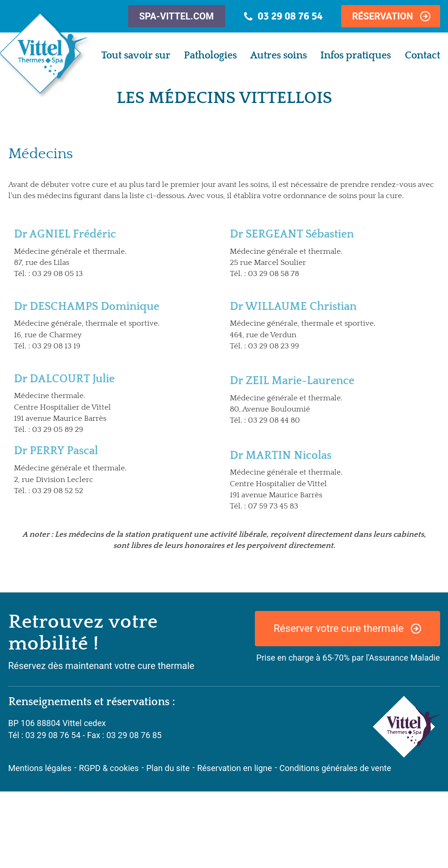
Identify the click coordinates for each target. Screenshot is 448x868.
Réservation (383, 16)
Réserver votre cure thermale (338, 628)
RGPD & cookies (109, 768)
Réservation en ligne (234, 768)
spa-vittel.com (177, 16)
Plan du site (168, 768)
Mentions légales (40, 768)
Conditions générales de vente (335, 768)
